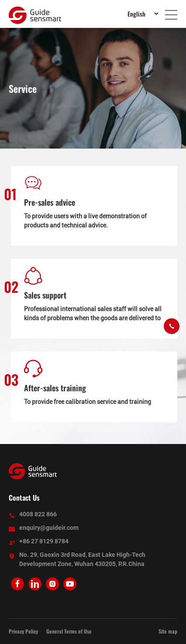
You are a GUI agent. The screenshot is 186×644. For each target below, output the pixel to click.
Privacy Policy (23, 631)
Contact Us (24, 498)
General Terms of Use (69, 631)
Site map (168, 631)
